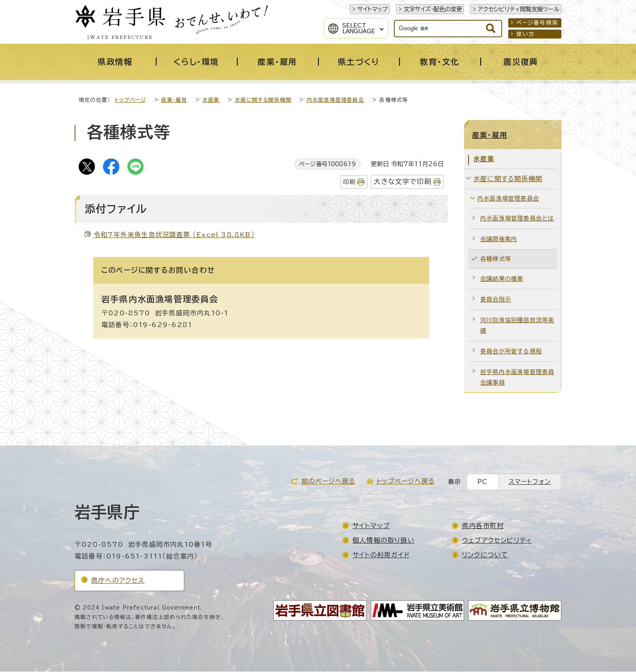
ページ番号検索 (537, 23)
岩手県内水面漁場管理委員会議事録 (517, 378)
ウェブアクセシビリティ (497, 541)
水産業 (211, 100)
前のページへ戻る (329, 482)
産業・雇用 (174, 100)
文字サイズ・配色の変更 (433, 9)
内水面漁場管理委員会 (335, 100)
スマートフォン (530, 482)
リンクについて (485, 555)
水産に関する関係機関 (263, 100)
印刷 (349, 182)
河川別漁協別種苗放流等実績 (517, 326)
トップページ (130, 100)
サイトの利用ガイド (381, 555)
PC (482, 482)
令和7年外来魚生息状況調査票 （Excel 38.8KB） (174, 235)
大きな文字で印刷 (403, 182)
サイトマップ (373, 9)
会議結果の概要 (502, 279)
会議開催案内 (499, 239)
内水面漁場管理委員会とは (517, 219)
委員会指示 (496, 300)
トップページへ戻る (406, 482)
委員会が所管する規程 (511, 352)
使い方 (526, 34)
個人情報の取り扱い (384, 541)
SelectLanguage (359, 28)
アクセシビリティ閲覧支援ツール (519, 9)
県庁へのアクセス (118, 581)
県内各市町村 (483, 526)
